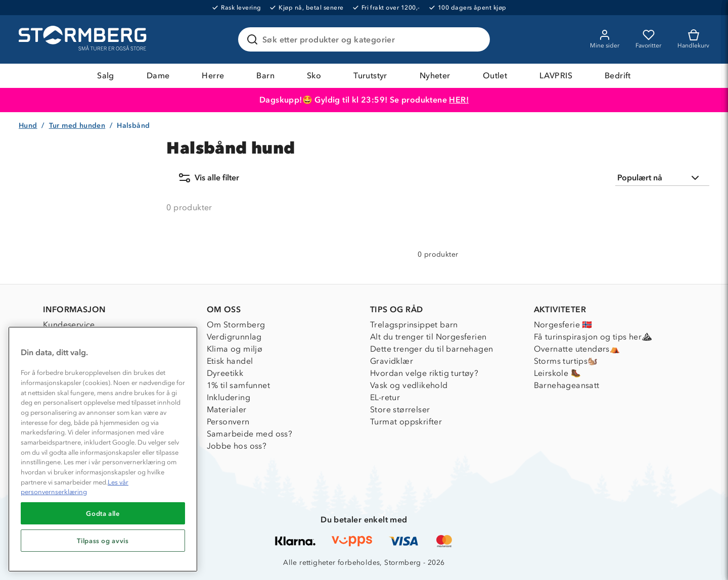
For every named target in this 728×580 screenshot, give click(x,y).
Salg (106, 76)
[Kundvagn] (693, 39)
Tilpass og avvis (103, 541)
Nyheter (435, 76)
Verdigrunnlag (234, 337)
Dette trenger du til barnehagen (431, 349)
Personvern (228, 422)
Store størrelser (400, 409)
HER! (459, 100)
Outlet (495, 76)
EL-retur (385, 397)
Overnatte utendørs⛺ (577, 349)
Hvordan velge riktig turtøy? (424, 373)
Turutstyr (370, 76)
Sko (314, 76)
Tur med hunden (77, 126)
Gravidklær (392, 361)
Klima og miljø (235, 349)
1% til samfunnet (238, 385)
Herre (213, 76)
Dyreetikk (225, 373)
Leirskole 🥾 (557, 373)
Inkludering (229, 397)
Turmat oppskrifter (406, 422)
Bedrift (618, 76)
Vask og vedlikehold (409, 385)
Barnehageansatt (567, 385)
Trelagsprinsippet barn (414, 325)
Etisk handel (230, 361)
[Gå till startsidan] (84, 39)
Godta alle (103, 513)
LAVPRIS (556, 76)
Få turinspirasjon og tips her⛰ (593, 337)
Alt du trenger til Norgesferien (428, 337)
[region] (103, 449)
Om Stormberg (236, 325)
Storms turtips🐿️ (566, 361)
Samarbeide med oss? (250, 434)
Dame (158, 76)
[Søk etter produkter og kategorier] (366, 39)
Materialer (227, 409)
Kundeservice (69, 325)
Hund (28, 126)
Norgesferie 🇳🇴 (563, 325)
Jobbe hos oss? (237, 446)
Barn (265, 76)
